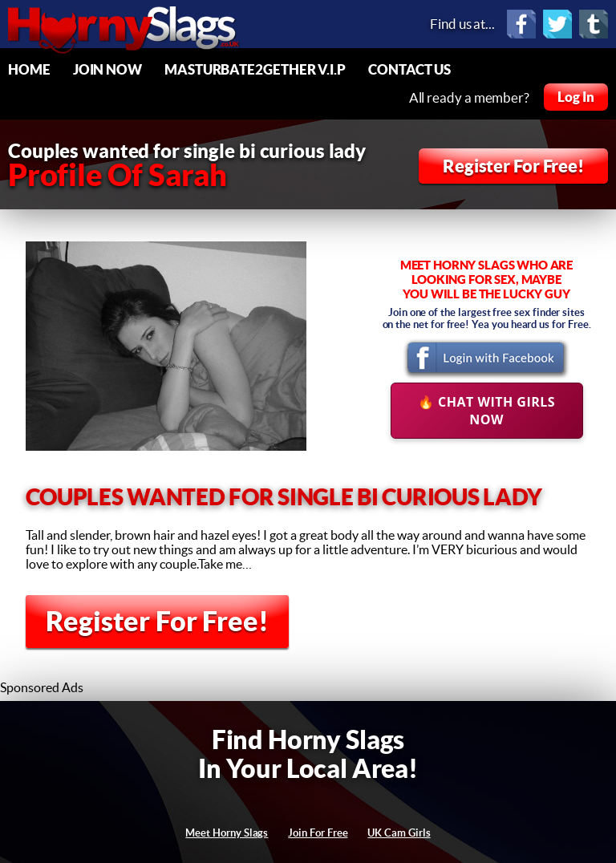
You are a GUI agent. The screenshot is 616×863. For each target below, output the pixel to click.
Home (29, 69)
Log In (576, 97)
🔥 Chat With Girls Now (486, 411)
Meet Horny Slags (227, 833)
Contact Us (409, 69)
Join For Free (318, 833)
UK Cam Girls (399, 833)
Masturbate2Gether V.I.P (255, 69)
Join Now (107, 69)
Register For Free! (513, 166)
